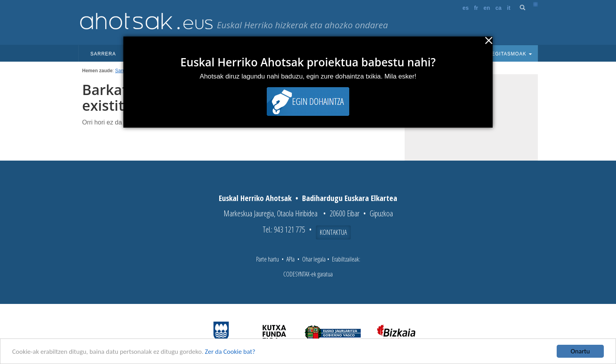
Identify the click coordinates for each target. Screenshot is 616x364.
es (466, 8)
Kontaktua (333, 232)
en (487, 8)
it (509, 8)
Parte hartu (268, 259)
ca (499, 8)
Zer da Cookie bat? (230, 352)
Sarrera (103, 54)
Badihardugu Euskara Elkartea (350, 198)
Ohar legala (314, 259)
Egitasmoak (509, 54)
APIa (291, 259)
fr (476, 8)
